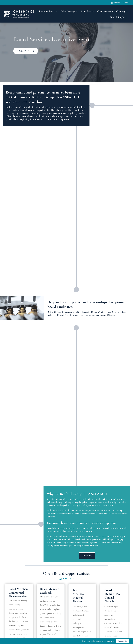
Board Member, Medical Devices (78, 596)
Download (87, 556)
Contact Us (122, 641)
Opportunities (115, 3)
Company (121, 11)
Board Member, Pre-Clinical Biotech (113, 596)
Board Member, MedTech (50, 591)
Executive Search (47, 11)
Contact (126, 3)
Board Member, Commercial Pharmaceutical (18, 593)
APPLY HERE (67, 579)
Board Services (87, 11)
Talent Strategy (68, 11)
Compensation (104, 11)
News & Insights (118, 17)
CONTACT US (26, 51)
